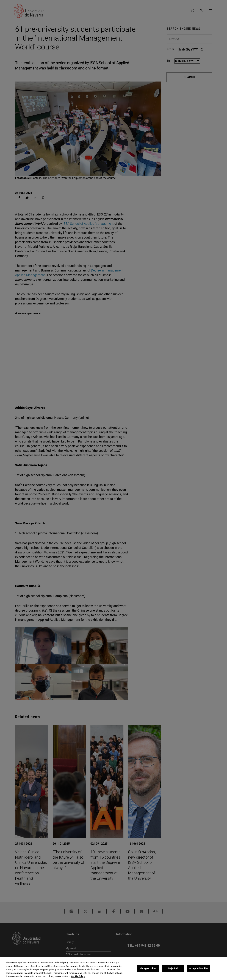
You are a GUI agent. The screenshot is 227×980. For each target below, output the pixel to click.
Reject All (173, 968)
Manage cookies (148, 968)
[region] (113, 969)
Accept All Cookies (199, 968)
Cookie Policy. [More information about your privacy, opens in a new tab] (78, 976)
